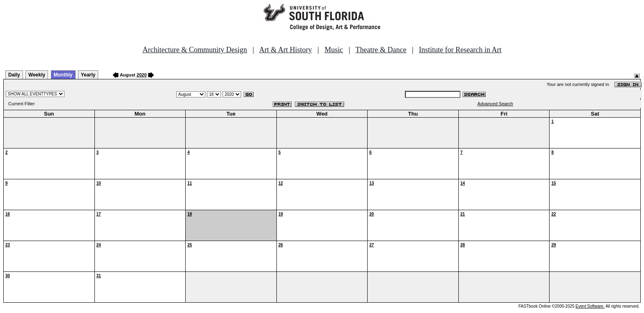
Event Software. (590, 306)
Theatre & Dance (381, 50)
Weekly (37, 75)
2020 (142, 75)
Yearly (88, 75)
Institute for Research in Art (460, 50)
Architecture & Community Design (195, 50)
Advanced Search (495, 104)
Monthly (63, 75)
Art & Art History (286, 50)
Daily (14, 75)
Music (334, 50)
